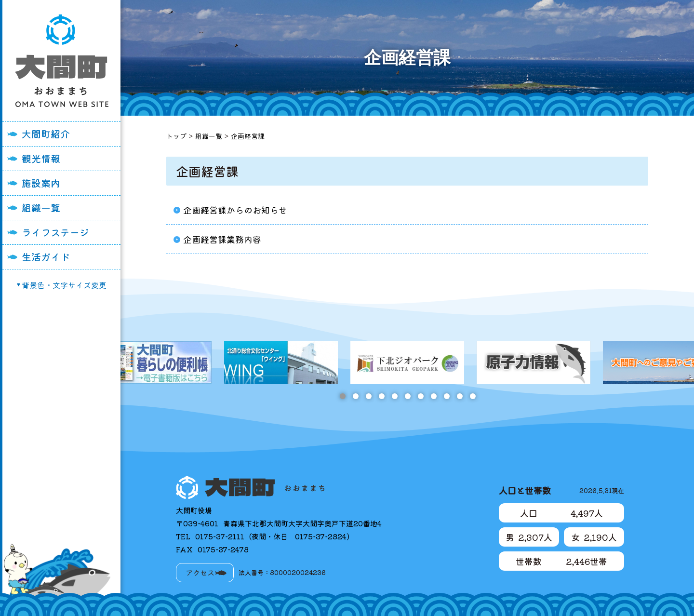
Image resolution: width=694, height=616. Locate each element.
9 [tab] (447, 396)
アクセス (200, 572)
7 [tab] (420, 396)
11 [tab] (473, 396)
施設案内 (41, 183)
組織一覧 (41, 208)
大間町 (62, 61)
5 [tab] (394, 396)
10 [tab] (460, 396)
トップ (176, 136)
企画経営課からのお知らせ (235, 210)
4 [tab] (381, 396)
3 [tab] (368, 396)
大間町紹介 (46, 134)
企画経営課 (248, 136)
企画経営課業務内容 (222, 239)
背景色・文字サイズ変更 (64, 285)
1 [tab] (342, 396)
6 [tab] (407, 396)
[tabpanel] (407, 362)
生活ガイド (46, 257)
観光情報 (41, 158)
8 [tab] (434, 396)
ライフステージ (55, 232)
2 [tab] (355, 396)
